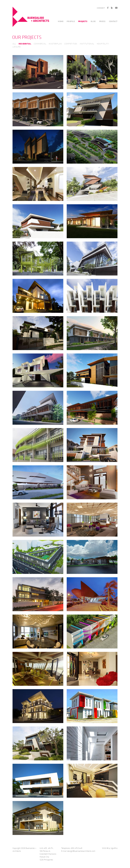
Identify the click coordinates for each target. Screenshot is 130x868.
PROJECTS (83, 21)
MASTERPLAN (55, 44)
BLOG (93, 21)
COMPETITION (71, 44)
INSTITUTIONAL (87, 44)
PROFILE (71, 21)
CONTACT (113, 21)
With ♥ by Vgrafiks (110, 848)
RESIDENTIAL (25, 44)
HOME (61, 21)
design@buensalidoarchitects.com (81, 851)
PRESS (102, 21)
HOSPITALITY (103, 44)
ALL (14, 44)
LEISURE (17, 47)
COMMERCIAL (40, 44)
